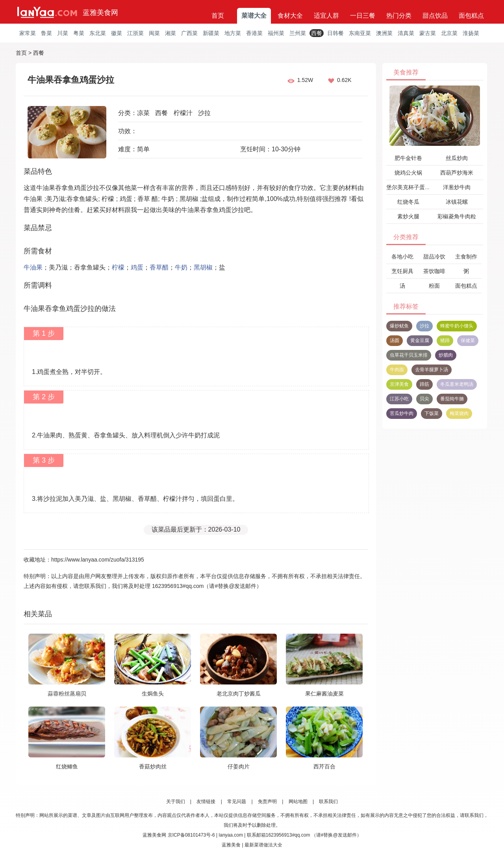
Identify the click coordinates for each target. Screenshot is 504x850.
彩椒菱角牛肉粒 (457, 216)
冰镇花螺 (457, 202)
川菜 (63, 33)
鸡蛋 (137, 267)
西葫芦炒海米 (457, 173)
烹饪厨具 (402, 271)
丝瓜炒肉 (457, 158)
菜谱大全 (254, 16)
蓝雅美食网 (100, 13)
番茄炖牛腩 (452, 399)
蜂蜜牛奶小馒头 (457, 326)
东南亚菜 (360, 33)
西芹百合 (324, 766)
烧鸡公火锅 (408, 173)
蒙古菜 (428, 33)
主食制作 (466, 257)
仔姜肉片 (239, 766)
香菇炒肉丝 (153, 766)
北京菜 (449, 33)
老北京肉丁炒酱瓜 (239, 694)
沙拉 (204, 113)
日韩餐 (335, 33)
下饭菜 (432, 413)
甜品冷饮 (434, 257)
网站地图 (298, 802)
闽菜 (154, 33)
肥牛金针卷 (408, 158)
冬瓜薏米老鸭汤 (457, 384)
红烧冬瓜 (408, 202)
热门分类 (399, 16)
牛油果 (33, 267)
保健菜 (468, 340)
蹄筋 (424, 384)
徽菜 (117, 33)
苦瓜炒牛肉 (402, 413)
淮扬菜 (471, 33)
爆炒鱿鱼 (399, 326)
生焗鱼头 (153, 694)
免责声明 (267, 802)
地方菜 (233, 33)
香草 (156, 267)
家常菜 (28, 33)
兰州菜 (298, 33)
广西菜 (189, 33)
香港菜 (254, 33)
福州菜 (276, 33)
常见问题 (237, 802)
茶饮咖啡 (434, 271)
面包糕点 (471, 16)
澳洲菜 (384, 33)
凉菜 (143, 113)
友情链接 (206, 802)
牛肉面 (397, 370)
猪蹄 (445, 340)
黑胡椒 (203, 267)
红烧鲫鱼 (67, 766)
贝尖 (424, 399)
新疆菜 (211, 33)
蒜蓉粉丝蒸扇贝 (67, 694)
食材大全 (290, 16)
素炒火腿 (408, 216)
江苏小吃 (399, 399)
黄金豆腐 (420, 340)
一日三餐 (363, 16)
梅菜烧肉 (459, 413)
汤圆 (395, 340)
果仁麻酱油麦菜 (324, 694)
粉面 (434, 286)
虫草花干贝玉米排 (409, 355)
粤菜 (79, 33)
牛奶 (181, 267)
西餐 (317, 33)
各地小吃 (402, 257)
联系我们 (328, 802)
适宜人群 (326, 16)
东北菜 (98, 33)
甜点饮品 (435, 16)
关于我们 (176, 802)
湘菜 (170, 33)
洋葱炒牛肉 (457, 187)
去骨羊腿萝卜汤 (432, 370)
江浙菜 (135, 33)
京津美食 (399, 384)
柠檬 (118, 267)
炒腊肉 (446, 355)
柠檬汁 (183, 113)
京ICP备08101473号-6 (191, 835)
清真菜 (406, 33)
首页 (218, 16)
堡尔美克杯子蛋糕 (408, 187)
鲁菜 (46, 33)
